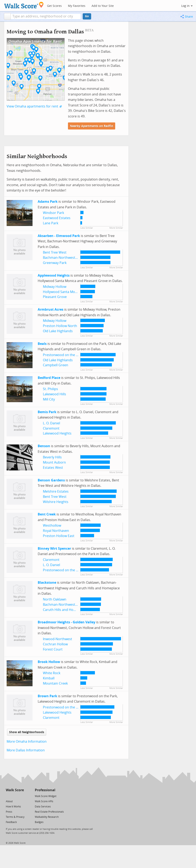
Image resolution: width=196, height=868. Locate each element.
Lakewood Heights (57, 433)
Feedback (11, 822)
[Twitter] (8, 796)
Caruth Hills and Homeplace (65, 610)
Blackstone (47, 583)
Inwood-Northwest (57, 639)
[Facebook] (15, 796)
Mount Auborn (54, 462)
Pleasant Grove (55, 297)
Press (9, 812)
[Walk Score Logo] (24, 5)
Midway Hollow (55, 287)
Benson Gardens (51, 480)
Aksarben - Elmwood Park (59, 236)
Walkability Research (47, 817)
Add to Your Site (103, 6)
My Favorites (77, 6)
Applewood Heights (54, 275)
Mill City (49, 399)
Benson (44, 446)
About (9, 801)
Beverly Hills (52, 457)
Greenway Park (55, 263)
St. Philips (50, 389)
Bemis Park (47, 412)
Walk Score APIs (44, 801)
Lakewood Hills (54, 394)
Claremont (51, 428)
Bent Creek (47, 514)
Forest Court (53, 649)
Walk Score (15, 790)
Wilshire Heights (56, 502)
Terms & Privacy (15, 817)
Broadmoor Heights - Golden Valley (67, 622)
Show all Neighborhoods (27, 732)
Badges (39, 822)
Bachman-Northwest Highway (66, 258)
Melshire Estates (56, 491)
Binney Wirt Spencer (54, 549)
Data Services (43, 807)
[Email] (21, 796)
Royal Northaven (56, 531)
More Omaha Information (27, 742)
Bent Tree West (55, 252)
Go (87, 16)
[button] (7, 16)
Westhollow (52, 526)
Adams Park (48, 202)
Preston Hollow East (59, 536)
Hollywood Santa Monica (62, 292)
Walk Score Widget (46, 796)
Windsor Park (53, 213)
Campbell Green (56, 365)
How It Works (13, 807)
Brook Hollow (49, 662)
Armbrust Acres (51, 309)
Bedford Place (49, 378)
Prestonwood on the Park (63, 355)
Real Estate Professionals (49, 812)
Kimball (49, 678)
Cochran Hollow (55, 644)
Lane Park (51, 223)
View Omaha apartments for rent (32, 106)
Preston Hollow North (60, 326)
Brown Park (47, 696)
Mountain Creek (55, 683)
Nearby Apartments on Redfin (92, 126)
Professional (45, 790)
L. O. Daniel (51, 423)
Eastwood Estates (57, 218)
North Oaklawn (55, 599)
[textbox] (46, 16)
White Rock (52, 673)
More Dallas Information (26, 750)
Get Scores (54, 6)
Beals (42, 344)
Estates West (53, 468)
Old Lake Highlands (58, 331)
